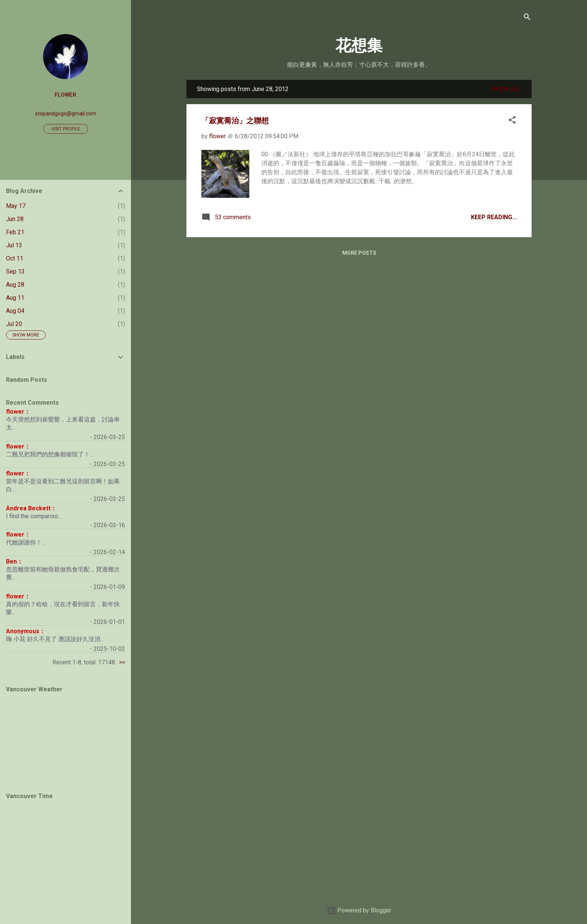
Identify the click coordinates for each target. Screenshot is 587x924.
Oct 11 (15, 258)
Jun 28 (15, 219)
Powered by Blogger (359, 910)
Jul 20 (14, 324)
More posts (359, 253)
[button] (512, 120)
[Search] (527, 17)
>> (122, 662)
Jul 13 (14, 245)
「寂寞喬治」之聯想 (235, 121)
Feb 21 (15, 232)
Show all (506, 89)
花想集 (359, 46)
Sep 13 (15, 271)
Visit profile (66, 129)
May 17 (16, 206)
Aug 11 (15, 298)
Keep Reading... (494, 217)
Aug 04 (15, 311)
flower (66, 95)
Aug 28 (15, 285)
